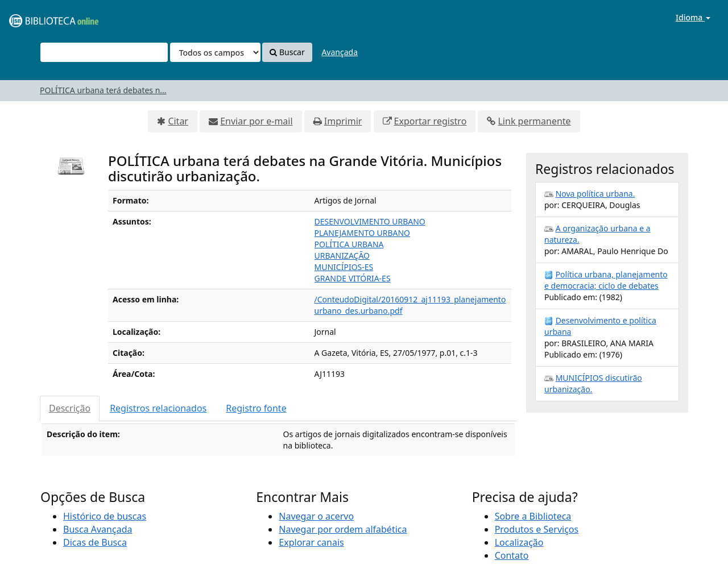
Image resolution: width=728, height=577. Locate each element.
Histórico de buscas (105, 516)
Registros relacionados (158, 408)
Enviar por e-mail (256, 121)
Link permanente (534, 121)
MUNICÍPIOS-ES (344, 267)
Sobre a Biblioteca (533, 516)
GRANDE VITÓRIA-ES (353, 278)
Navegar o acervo (316, 516)
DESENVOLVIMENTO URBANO (370, 221)
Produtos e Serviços (537, 529)
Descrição (70, 408)
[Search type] (215, 52)
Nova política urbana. (595, 194)
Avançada (340, 52)
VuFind (36, 17)
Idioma (693, 17)
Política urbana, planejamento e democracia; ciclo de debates (606, 280)
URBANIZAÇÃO (342, 256)
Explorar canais (311, 542)
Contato (512, 555)
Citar (178, 121)
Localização (519, 542)
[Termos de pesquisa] (104, 52)
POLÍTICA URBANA (349, 244)
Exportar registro (431, 121)
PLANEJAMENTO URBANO (363, 233)
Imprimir (343, 121)
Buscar (287, 52)
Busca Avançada (98, 529)
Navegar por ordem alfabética (343, 529)
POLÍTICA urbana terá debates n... (103, 90)
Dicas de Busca (95, 542)
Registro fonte (256, 408)
